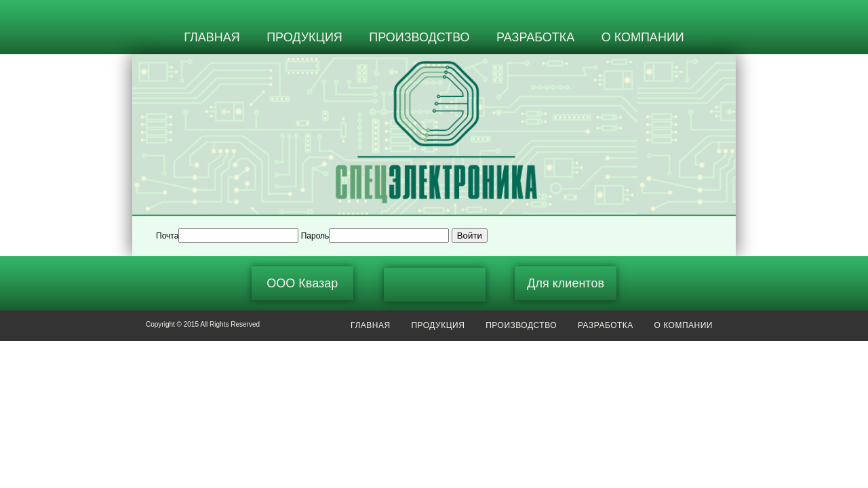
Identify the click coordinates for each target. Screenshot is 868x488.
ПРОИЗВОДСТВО (419, 37)
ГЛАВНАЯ (212, 37)
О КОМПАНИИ (643, 37)
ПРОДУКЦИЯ (304, 37)
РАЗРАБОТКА (535, 37)
